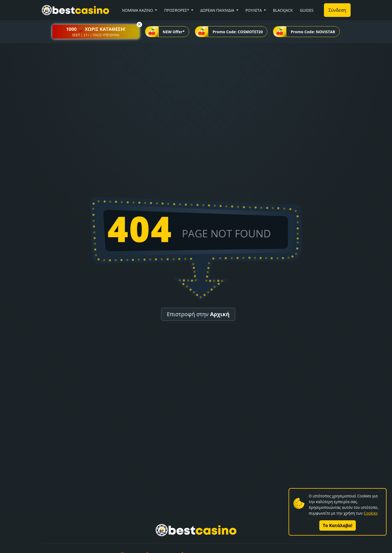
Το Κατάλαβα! (338, 525)
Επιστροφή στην (198, 314)
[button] (96, 32)
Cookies (371, 513)
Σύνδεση (337, 10)
